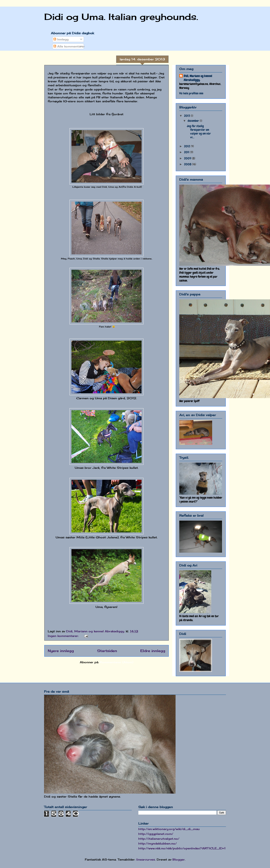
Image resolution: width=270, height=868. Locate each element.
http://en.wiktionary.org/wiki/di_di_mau (169, 829)
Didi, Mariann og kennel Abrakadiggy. (198, 78)
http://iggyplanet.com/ (156, 834)
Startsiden (107, 651)
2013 (187, 116)
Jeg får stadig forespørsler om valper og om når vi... (199, 131)
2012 (187, 146)
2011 (187, 152)
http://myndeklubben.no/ (157, 843)
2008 (188, 164)
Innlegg (61, 39)
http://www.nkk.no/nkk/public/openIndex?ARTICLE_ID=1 (182, 848)
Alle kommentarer (69, 46)
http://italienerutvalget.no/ (159, 839)
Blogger (179, 859)
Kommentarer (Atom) (117, 662)
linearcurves (146, 859)
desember (194, 121)
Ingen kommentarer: (64, 636)
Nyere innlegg (61, 651)
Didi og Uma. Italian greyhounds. (121, 17)
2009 (188, 158)
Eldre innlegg (153, 651)
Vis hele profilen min (191, 93)
